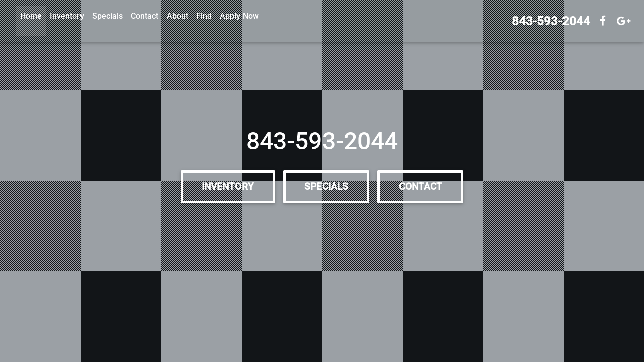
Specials (107, 16)
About (177, 16)
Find (204, 16)
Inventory (67, 16)
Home (31, 16)
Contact (145, 16)
